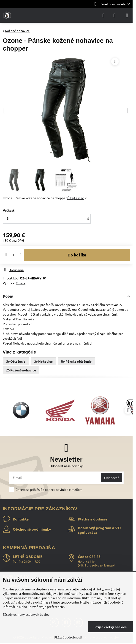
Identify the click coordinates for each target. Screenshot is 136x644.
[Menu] (127, 15)
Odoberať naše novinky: (66, 466)
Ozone (21, 283)
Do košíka (77, 255)
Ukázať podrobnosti (68, 637)
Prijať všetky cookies (111, 627)
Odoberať (112, 478)
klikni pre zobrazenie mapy (97, 565)
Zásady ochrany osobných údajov (26, 614)
